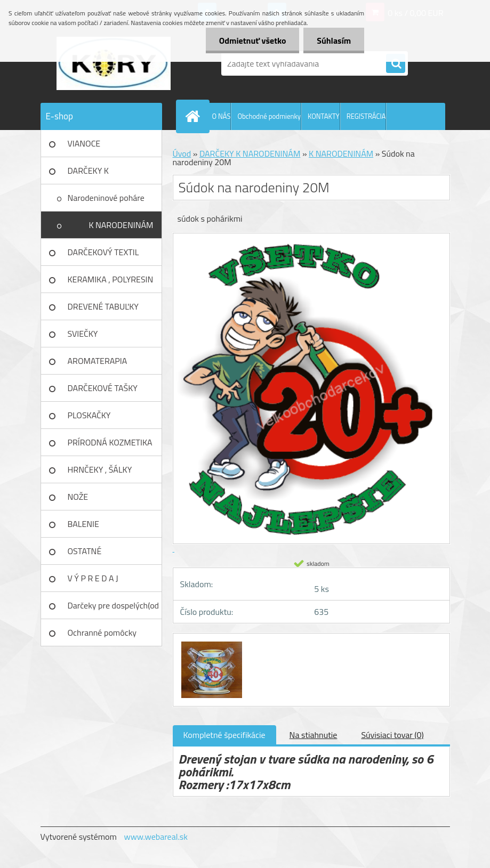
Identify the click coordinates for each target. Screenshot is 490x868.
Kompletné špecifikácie (224, 735)
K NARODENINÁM (121, 225)
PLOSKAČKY (89, 415)
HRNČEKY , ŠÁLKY (100, 469)
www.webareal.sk (156, 837)
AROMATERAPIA (98, 361)
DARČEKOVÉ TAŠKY (103, 388)
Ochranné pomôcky (102, 632)
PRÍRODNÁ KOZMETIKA (110, 442)
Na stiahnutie (314, 735)
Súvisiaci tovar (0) (392, 735)
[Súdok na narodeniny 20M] (211, 643)
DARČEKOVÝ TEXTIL (103, 252)
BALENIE (83, 524)
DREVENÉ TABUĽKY (103, 306)
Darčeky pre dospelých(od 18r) (114, 609)
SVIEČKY (83, 334)
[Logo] (114, 63)
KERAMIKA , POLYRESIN (111, 279)
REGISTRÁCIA (366, 116)
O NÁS (222, 116)
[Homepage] (195, 116)
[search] (396, 64)
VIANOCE (84, 143)
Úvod (182, 153)
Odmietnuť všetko (252, 40)
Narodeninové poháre (106, 198)
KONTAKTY (324, 116)
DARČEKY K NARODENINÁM (97, 174)
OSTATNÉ (85, 551)
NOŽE (78, 497)
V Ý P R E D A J (93, 578)
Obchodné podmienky (269, 116)
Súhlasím (334, 40)
